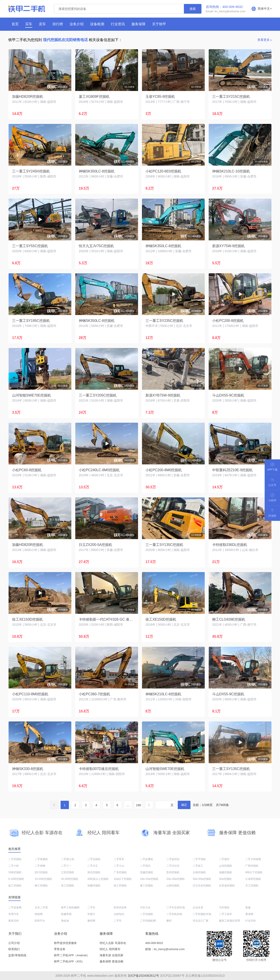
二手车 (91, 908)
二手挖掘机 (15, 859)
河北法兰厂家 (201, 921)
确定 (184, 805)
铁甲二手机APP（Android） (72, 955)
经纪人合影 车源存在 (113, 943)
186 (138, 805)
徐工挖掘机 (120, 886)
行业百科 (251, 921)
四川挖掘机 (41, 872)
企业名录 (198, 908)
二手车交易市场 (176, 908)
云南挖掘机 (199, 872)
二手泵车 (119, 859)
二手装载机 (41, 859)
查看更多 (264, 40)
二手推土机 (68, 859)
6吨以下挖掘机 (254, 872)
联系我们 (14, 949)
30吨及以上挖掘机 (98, 879)
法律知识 (119, 914)
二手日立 (93, 866)
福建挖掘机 (226, 872)
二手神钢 (40, 866)
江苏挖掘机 (68, 872)
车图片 (91, 914)
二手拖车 (224, 859)
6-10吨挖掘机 (16, 879)
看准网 (249, 914)
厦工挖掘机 (147, 886)
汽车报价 (224, 908)
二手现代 (145, 866)
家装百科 (14, 921)
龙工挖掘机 (68, 886)
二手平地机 (199, 859)
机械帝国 (66, 914)
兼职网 (91, 921)
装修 (248, 908)
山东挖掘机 (226, 866)
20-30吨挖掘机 (70, 879)
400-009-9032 (154, 943)
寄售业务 (60, 949)
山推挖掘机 (173, 886)
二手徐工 (198, 866)
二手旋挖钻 (173, 859)
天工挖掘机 (252, 886)
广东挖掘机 (120, 872)
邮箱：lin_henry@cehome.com (165, 949)
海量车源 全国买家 (111, 955)
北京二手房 (41, 908)
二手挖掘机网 (148, 921)
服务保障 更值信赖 (111, 961)
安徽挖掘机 (147, 872)
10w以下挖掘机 (123, 879)
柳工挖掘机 (41, 886)
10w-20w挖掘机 (149, 879)
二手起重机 (147, 859)
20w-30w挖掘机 (176, 879)
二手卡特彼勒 (253, 859)
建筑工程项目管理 (230, 921)
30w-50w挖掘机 (202, 879)
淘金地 (65, 921)
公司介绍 (14, 943)
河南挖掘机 (15, 872)
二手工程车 (226, 914)
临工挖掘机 (15, 886)
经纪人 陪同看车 (110, 949)
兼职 (169, 921)
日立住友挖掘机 (202, 886)
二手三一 (66, 866)
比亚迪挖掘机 (227, 886)
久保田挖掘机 (253, 879)
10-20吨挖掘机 (43, 879)
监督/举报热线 (17, 955)
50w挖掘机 (225, 879)
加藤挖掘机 (94, 886)
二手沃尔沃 (173, 866)
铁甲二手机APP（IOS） (69, 961)
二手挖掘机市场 (202, 914)
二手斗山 (119, 866)
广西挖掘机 (252, 866)
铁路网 (39, 914)
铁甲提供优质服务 (65, 943)
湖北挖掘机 (94, 872)
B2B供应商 (120, 908)
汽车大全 (145, 908)
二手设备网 (15, 908)
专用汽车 (14, 914)
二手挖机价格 (174, 914)
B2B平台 (40, 921)
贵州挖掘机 (173, 872)
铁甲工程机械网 (70, 908)
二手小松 (14, 866)
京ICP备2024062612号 (143, 976)
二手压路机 (94, 859)
